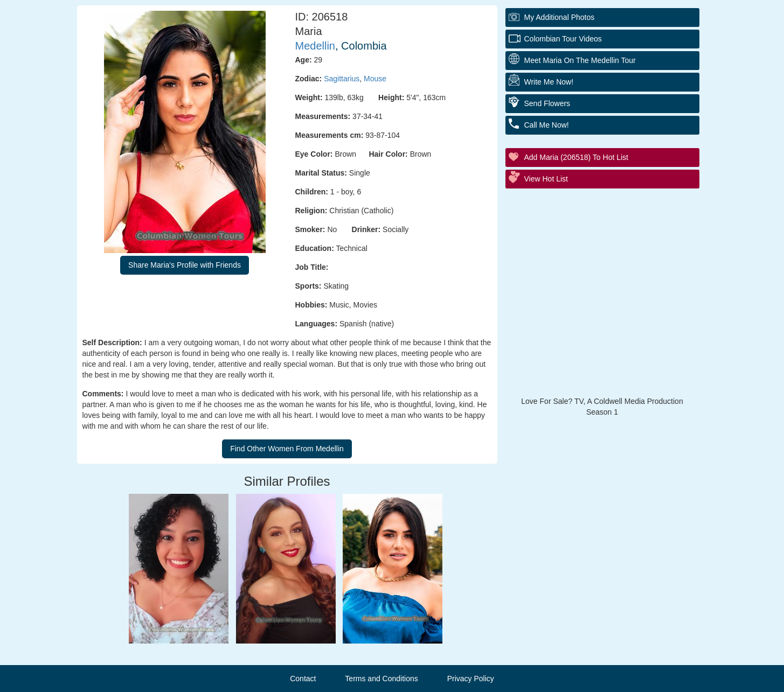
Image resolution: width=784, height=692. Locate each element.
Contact (303, 679)
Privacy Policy (471, 679)
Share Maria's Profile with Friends (185, 265)
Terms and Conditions (381, 679)
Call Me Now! (547, 125)
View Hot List (546, 179)
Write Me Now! (549, 82)
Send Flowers (547, 103)
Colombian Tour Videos (563, 39)
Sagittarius (342, 79)
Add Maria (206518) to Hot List (577, 157)
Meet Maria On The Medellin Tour (580, 60)
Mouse (375, 79)
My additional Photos (560, 17)
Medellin (315, 46)
